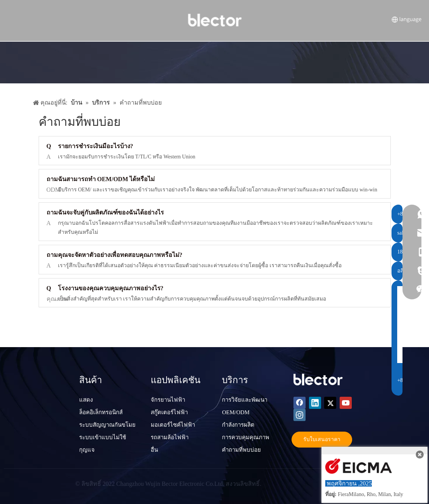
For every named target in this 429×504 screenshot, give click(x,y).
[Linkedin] (315, 403)
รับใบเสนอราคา (322, 439)
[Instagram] (300, 415)
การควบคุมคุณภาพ (246, 437)
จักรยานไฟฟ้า (168, 400)
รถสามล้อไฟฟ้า (170, 437)
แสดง (86, 400)
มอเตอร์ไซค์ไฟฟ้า (173, 425)
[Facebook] (300, 403)
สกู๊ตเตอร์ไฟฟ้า (169, 412)
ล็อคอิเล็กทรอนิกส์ (101, 412)
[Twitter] (330, 403)
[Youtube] (346, 403)
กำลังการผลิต (238, 425)
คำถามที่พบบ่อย (241, 450)
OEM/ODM (236, 412)
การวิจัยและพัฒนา (245, 400)
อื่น (154, 450)
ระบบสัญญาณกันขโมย (107, 425)
